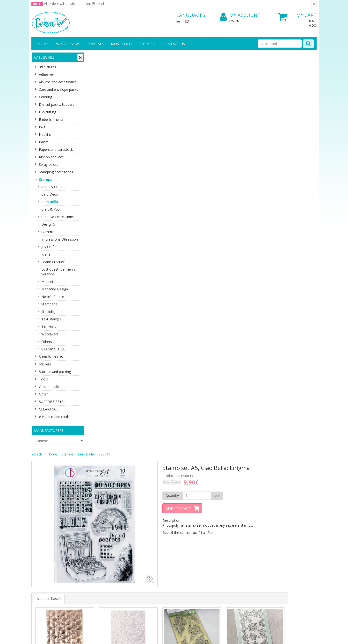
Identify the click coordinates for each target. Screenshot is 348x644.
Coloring (45, 97)
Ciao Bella (50, 202)
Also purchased (107, 186)
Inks (42, 127)
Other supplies (50, 387)
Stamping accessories (56, 172)
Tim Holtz (49, 327)
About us (39, 548)
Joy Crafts (49, 247)
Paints (44, 142)
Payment (83, 570)
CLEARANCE (49, 409)
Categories (44, 57)
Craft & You (51, 209)
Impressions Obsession (60, 239)
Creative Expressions (58, 217)
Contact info (42, 555)
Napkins (45, 134)
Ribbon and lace (51, 157)
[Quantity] (236, 98)
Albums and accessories (58, 82)
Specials (96, 44)
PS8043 (162, 57)
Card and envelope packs (58, 89)
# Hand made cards (54, 417)
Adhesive (46, 74)
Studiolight (50, 312)
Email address (119, 498)
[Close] (314, 4)
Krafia (46, 254)
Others (47, 342)
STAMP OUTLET (54, 349)
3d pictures (47, 67)
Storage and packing (55, 372)
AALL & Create (53, 187)
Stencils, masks (51, 357)
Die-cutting (47, 112)
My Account (240, 15)
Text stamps (51, 319)
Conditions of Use (90, 562)
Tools (43, 379)
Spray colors (49, 164)
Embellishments (51, 119)
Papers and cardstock (56, 149)
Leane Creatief (53, 262)
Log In (234, 21)
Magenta (48, 282)
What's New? (68, 44)
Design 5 (48, 224)
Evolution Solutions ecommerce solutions (286, 637)
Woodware (50, 334)
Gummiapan (51, 232)
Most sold (121, 44)
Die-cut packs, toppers (57, 104)
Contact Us (174, 44)
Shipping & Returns (91, 555)
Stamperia (49, 304)
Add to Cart (221, 111)
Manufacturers (49, 430)
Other (43, 394)
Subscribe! (117, 518)
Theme (147, 44)
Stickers (45, 364)
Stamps (45, 179)
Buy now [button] (117, 270)
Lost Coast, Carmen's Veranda (58, 272)
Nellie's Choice (53, 297)
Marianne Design (55, 289)
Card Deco (50, 194)
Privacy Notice (87, 548)
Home (43, 44)
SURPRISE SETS (51, 402)
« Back (95, 57)
